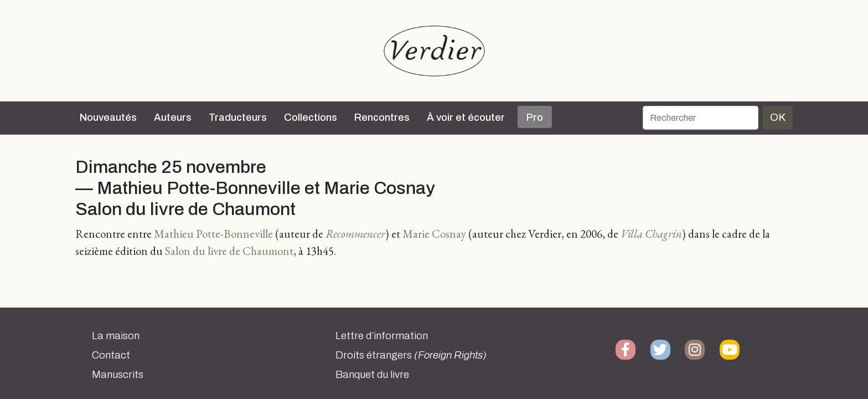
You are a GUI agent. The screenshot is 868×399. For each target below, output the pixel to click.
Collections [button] (311, 117)
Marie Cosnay (434, 234)
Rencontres (382, 117)
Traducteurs (238, 117)
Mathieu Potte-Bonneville (213, 234)
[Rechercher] (701, 118)
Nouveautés (108, 117)
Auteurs (173, 117)
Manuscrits (118, 375)
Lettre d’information (382, 336)
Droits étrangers (411, 355)
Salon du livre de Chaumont (229, 251)
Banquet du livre (372, 375)
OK (778, 117)
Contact (111, 355)
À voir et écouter (466, 117)
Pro (535, 117)
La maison (116, 336)
